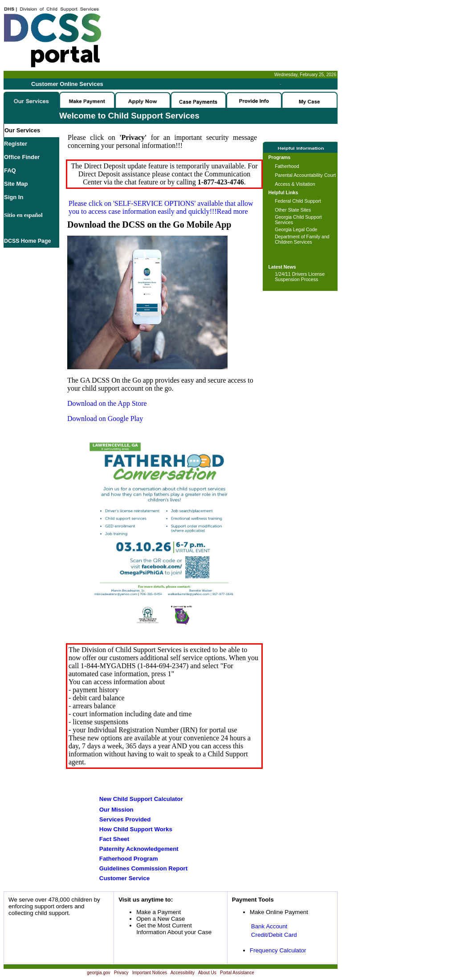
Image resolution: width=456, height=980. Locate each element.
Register (16, 144)
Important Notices (150, 973)
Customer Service (124, 878)
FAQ (10, 170)
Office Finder (22, 157)
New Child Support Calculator (141, 799)
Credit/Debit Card (274, 935)
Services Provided (125, 819)
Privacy (121, 973)
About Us (207, 973)
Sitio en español (23, 215)
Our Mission (116, 810)
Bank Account (269, 926)
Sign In (14, 197)
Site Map (16, 184)
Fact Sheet (114, 839)
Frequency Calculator (278, 950)
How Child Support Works (136, 829)
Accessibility (183, 973)
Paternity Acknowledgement (139, 849)
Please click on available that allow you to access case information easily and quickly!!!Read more (161, 207)
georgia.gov (98, 973)
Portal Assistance (237, 973)
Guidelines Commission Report (143, 868)
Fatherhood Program (129, 859)
